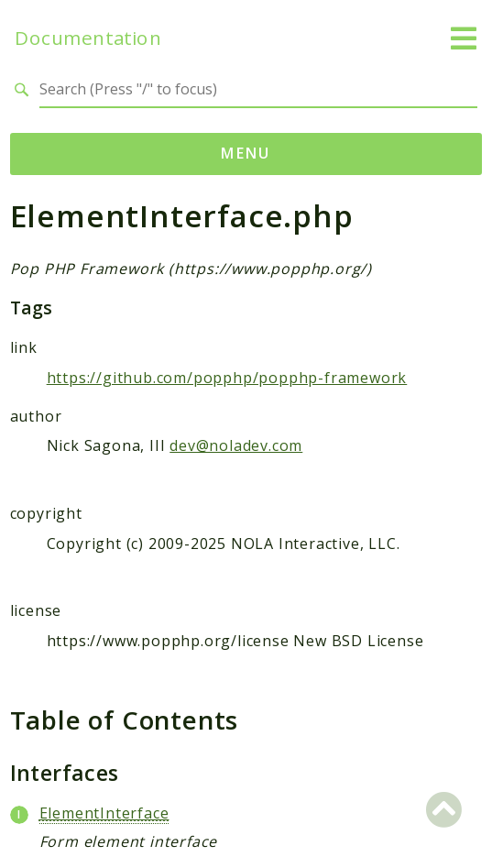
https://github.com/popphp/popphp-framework (227, 378)
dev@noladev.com (236, 445)
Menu (246, 153)
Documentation (88, 38)
